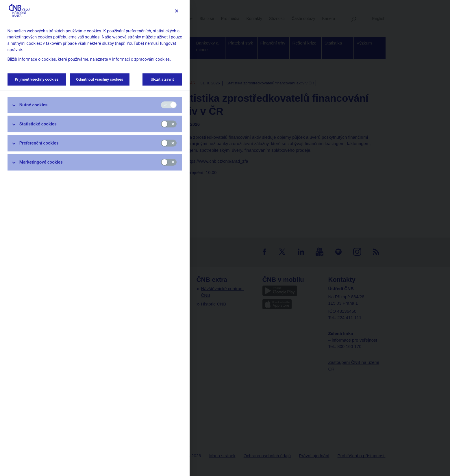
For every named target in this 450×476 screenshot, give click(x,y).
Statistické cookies (38, 124)
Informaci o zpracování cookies (141, 59)
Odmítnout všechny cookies (100, 79)
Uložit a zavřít (162, 79)
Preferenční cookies (39, 143)
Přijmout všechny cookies (37, 79)
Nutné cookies (34, 105)
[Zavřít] (176, 11)
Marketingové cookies (41, 162)
